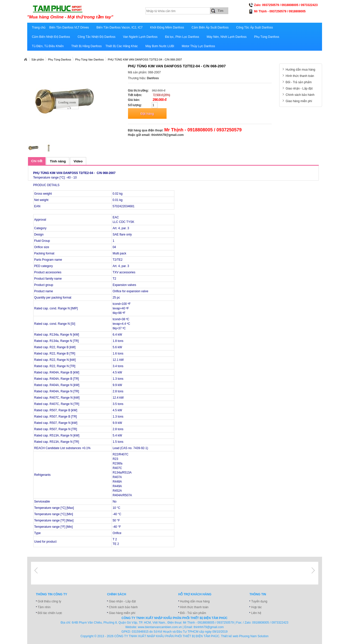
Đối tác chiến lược (50, 613)
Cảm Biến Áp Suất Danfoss (210, 27)
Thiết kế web (230, 636)
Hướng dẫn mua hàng (300, 70)
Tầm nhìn (44, 607)
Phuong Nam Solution (254, 636)
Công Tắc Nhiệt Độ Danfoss (97, 37)
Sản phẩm (38, 60)
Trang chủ (39, 27)
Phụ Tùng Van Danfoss (89, 60)
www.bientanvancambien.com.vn (160, 627)
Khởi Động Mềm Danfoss (167, 27)
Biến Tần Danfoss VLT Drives (69, 27)
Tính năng (58, 161)
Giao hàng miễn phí (299, 101)
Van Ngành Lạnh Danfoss (140, 37)
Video (78, 161)
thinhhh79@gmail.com (168, 135)
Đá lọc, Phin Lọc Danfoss (182, 37)
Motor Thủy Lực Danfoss (198, 46)
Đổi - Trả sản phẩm (299, 82)
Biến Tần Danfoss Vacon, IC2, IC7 (120, 27)
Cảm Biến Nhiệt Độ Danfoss (51, 37)
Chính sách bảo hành (300, 95)
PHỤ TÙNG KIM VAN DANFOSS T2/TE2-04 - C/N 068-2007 (145, 60)
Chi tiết (37, 161)
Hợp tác (257, 607)
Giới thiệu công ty (50, 601)
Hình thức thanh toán (300, 76)
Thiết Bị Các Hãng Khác (122, 46)
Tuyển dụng (259, 601)
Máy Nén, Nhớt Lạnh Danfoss (227, 37)
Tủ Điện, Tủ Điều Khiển (48, 46)
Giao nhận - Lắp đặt (299, 89)
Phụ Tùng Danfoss (267, 37)
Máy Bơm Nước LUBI (160, 46)
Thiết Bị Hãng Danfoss (87, 46)
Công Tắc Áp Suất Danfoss (255, 27)
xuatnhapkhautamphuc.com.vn (90, 12)
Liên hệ (256, 613)
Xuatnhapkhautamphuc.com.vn (25, 60)
